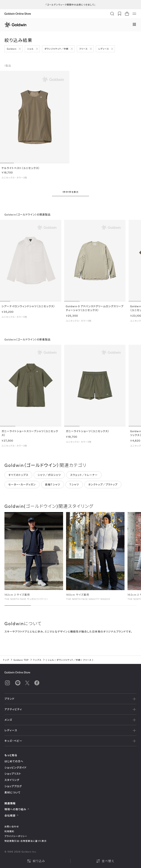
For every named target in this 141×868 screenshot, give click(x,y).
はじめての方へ (14, 761)
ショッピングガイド (15, 768)
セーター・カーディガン (22, 486)
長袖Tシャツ (53, 486)
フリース (83, 49)
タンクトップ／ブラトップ (103, 486)
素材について (12, 792)
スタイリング (12, 780)
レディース (104, 49)
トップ (6, 660)
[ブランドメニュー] (134, 25)
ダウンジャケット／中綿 (56, 49)
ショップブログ (13, 786)
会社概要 (11, 816)
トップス (37, 660)
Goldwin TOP (21, 660)
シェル (30, 49)
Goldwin (12, 49)
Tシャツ (74, 486)
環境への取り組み (17, 809)
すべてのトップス (18, 477)
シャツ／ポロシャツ (49, 477)
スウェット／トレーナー (84, 477)
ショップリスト (13, 774)
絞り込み (36, 861)
